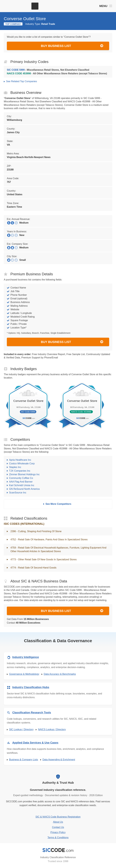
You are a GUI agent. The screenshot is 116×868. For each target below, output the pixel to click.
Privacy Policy (58, 832)
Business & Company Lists (24, 760)
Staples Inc (15, 467)
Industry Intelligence (26, 657)
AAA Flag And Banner (21, 482)
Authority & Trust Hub (58, 783)
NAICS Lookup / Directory (52, 729)
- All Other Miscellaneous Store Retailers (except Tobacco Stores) (57, 73)
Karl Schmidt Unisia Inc (22, 485)
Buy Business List (72, 46)
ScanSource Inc (18, 493)
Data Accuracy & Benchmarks (60, 674)
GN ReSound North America (24, 489)
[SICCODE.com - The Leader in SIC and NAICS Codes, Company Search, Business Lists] (16, 6)
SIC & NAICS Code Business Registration (58, 817)
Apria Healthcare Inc (20, 460)
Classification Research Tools (32, 713)
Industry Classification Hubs (31, 687)
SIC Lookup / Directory (21, 729)
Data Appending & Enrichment (59, 760)
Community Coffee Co (21, 478)
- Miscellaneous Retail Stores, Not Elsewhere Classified (48, 70)
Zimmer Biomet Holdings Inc (24, 474)
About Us (58, 822)
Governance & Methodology (24, 674)
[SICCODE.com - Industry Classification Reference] (58, 850)
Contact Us (58, 827)
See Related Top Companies (21, 81)
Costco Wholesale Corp (22, 464)
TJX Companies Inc (20, 471)
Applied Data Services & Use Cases (35, 743)
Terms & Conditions (58, 838)
